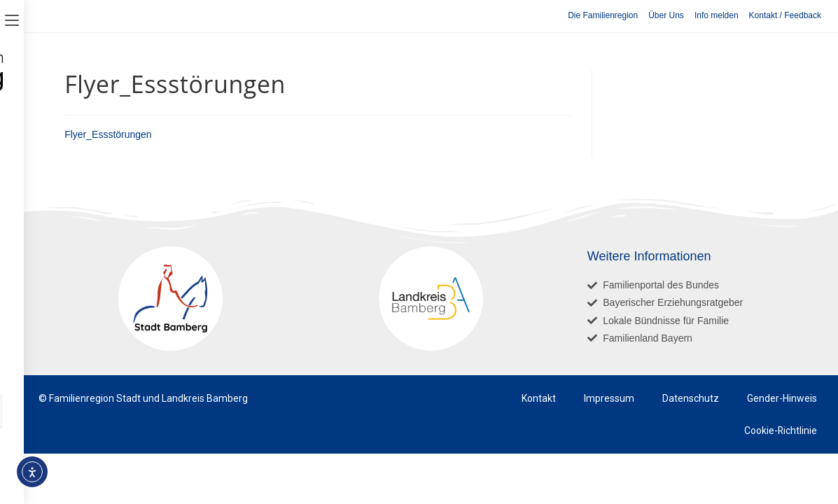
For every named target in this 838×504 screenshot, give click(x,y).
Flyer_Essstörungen (108, 134)
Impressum (609, 398)
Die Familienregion (603, 15)
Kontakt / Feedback (785, 15)
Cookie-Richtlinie (780, 430)
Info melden (717, 15)
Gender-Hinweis (782, 398)
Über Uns (666, 15)
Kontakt (539, 398)
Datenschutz (691, 398)
